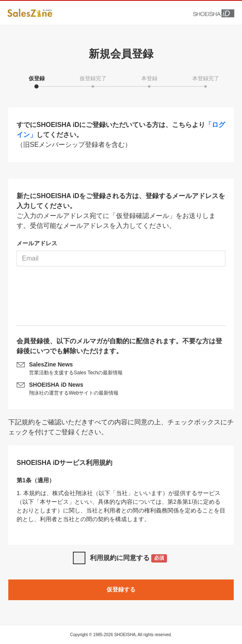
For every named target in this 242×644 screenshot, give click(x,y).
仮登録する (121, 589)
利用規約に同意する (129, 559)
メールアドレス (37, 243)
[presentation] (121, 299)
